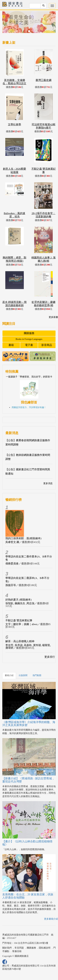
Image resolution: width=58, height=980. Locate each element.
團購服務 (29, 333)
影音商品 (47, 345)
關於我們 (7, 948)
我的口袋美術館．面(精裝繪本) (23, 538)
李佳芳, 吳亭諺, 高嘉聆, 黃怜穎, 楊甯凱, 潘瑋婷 (28, 647)
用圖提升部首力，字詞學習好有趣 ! (28, 407)
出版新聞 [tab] (23, 675)
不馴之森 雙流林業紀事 (19, 620)
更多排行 (50, 657)
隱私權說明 (45, 948)
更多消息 (48, 483)
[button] (6, 24)
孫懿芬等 (11, 585)
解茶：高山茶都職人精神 (20, 641)
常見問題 (19, 948)
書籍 (11, 345)
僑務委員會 (12, 564)
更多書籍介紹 (51, 919)
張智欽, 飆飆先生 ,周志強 (20, 603)
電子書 (29, 345)
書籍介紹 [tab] (9, 675)
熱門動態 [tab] (37, 675)
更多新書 (53, 317)
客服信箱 (17, 951)
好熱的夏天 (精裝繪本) (18, 600)
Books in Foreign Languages (29, 339)
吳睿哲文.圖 (12, 542)
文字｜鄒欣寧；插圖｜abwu (21, 624)
